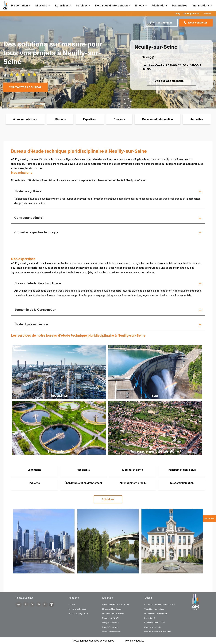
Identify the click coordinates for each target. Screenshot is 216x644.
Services (119, 119)
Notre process (191, 14)
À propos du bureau (25, 119)
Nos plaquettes (207, 518)
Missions (60, 119)
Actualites (108, 499)
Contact (207, 14)
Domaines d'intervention (158, 119)
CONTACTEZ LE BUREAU (25, 87)
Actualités (197, 119)
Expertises (90, 119)
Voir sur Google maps (171, 81)
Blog (178, 14)
